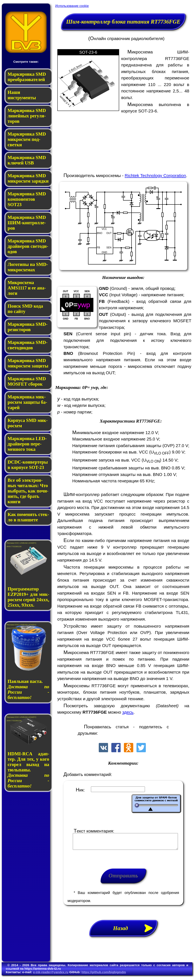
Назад (135, 931)
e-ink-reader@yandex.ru (51, 975)
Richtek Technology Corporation (155, 175)
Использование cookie (72, 6)
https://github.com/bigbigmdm (104, 975)
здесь (128, 712)
